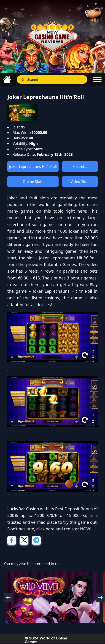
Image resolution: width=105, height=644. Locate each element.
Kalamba (80, 167)
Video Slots (80, 182)
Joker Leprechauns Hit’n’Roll (33, 167)
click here (45, 529)
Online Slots (33, 182)
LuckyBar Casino (23, 509)
